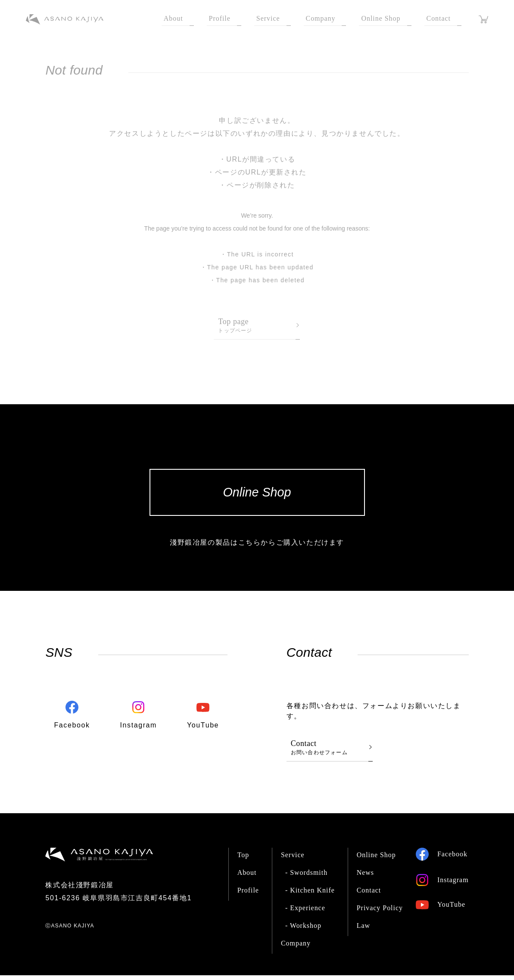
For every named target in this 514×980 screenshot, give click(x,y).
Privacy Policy (380, 913)
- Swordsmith (306, 877)
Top (243, 860)
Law (363, 930)
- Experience (305, 913)
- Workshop (303, 930)
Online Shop (376, 860)
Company (296, 948)
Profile (248, 895)
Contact (369, 895)
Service (293, 860)
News (365, 877)
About (247, 877)
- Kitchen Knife (310, 895)
